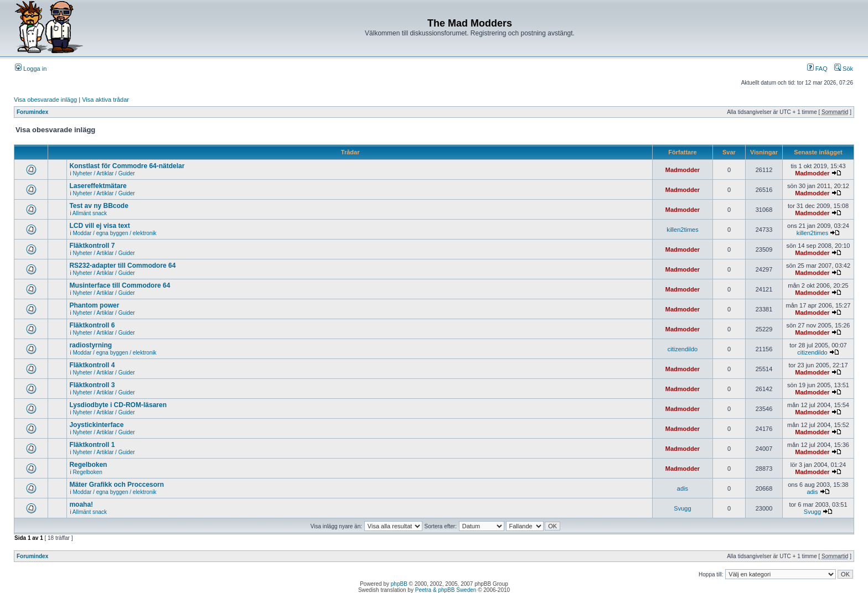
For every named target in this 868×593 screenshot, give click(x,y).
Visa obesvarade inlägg (45, 100)
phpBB (399, 584)
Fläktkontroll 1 (92, 445)
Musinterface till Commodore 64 (120, 285)
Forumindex (32, 112)
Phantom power (94, 305)
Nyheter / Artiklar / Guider (104, 173)
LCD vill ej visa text (99, 226)
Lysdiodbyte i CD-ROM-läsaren (118, 405)
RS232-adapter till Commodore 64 (122, 266)
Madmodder (683, 170)
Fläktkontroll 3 (92, 385)
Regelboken (88, 465)
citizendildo (683, 349)
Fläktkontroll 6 (92, 325)
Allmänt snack (90, 213)
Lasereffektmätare (98, 186)
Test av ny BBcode (99, 206)
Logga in (31, 69)
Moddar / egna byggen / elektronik (114, 233)
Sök (844, 69)
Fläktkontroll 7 (92, 246)
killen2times (682, 230)
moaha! (81, 504)
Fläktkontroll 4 (92, 365)
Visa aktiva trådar (105, 100)
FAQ (817, 69)
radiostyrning (91, 345)
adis (683, 488)
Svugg (682, 508)
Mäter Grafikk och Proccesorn (117, 485)
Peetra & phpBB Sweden (446, 590)
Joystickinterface (96, 425)
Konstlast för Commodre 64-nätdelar (127, 166)
